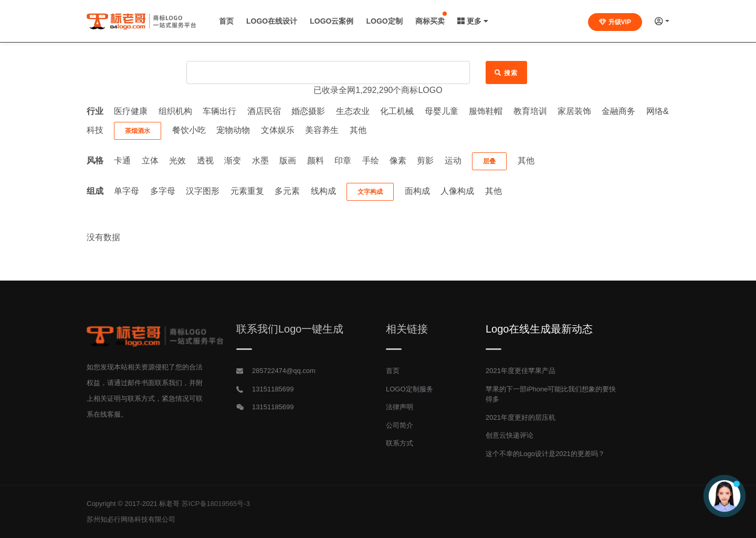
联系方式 (400, 443)
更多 (473, 21)
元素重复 (247, 191)
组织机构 (175, 111)
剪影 (425, 161)
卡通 (122, 161)
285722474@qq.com (284, 371)
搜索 (506, 73)
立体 (150, 161)
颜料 (316, 161)
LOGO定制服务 (409, 389)
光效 (177, 161)
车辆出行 (219, 111)
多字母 (163, 191)
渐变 (233, 161)
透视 (205, 161)
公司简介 (400, 425)
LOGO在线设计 (272, 21)
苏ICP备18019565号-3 (216, 504)
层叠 (489, 161)
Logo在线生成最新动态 (539, 329)
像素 (398, 161)
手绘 (371, 161)
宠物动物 (233, 130)
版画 (288, 161)
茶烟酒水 (138, 131)
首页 (226, 21)
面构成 (417, 191)
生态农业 (353, 111)
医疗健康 (131, 111)
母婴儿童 (442, 111)
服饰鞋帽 (486, 111)
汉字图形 (203, 191)
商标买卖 (430, 21)
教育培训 (530, 111)
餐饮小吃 (189, 130)
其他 (358, 130)
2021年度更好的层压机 (521, 417)
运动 (453, 161)
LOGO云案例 (332, 21)
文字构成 (370, 192)
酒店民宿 (264, 111)
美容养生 (322, 130)
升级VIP (615, 22)
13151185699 (273, 389)
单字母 (127, 191)
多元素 (287, 191)
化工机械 (397, 111)
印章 (343, 161)
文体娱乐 (278, 130)
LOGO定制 (384, 21)
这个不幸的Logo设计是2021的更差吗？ (545, 454)
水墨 (260, 161)
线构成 (323, 191)
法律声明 (400, 407)
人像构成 (457, 191)
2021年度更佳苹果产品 (521, 371)
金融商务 (618, 111)
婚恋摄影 (308, 111)
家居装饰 (574, 111)
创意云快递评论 (510, 435)
